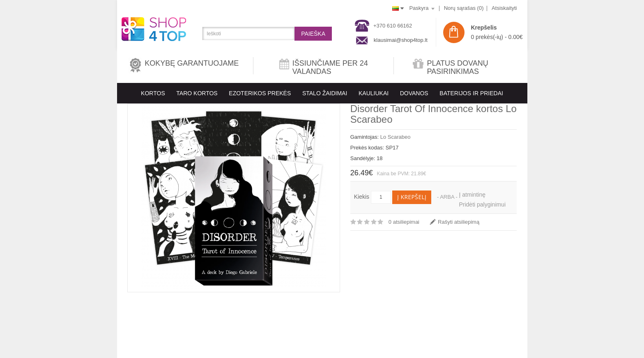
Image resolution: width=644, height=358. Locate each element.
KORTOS (153, 93)
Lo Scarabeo (396, 137)
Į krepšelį (412, 197)
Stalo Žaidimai (325, 93)
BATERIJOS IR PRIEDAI (471, 93)
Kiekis (362, 197)
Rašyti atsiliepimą (459, 222)
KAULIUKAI (374, 93)
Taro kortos (197, 93)
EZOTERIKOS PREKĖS (260, 93)
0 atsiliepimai (404, 222)
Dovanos (414, 93)
